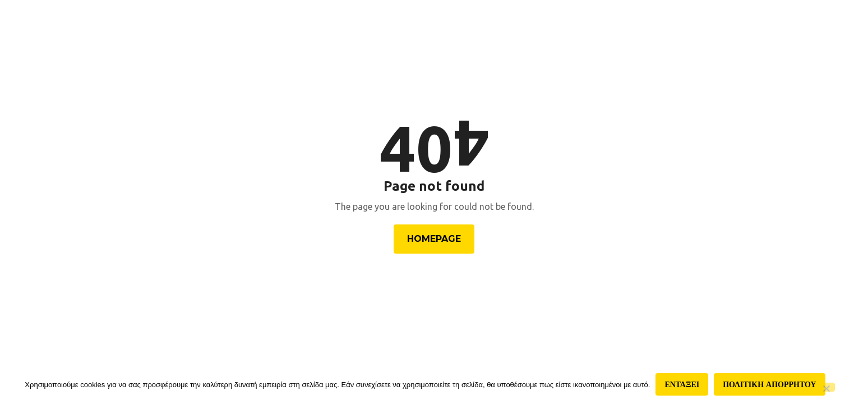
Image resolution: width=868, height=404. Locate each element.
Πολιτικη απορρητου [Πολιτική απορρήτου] (769, 384)
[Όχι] (826, 387)
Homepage (434, 239)
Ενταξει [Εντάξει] (682, 384)
